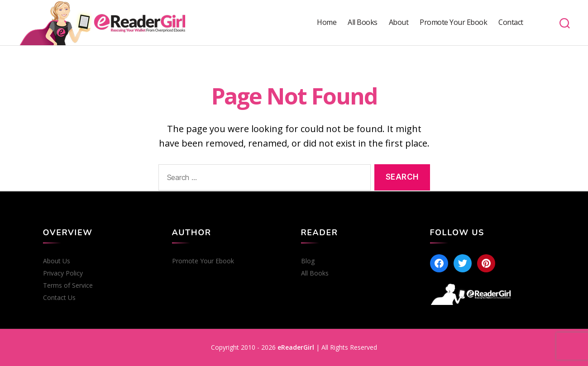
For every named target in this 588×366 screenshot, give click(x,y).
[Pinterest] (486, 263)
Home (327, 22)
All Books (363, 22)
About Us (57, 261)
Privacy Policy (63, 273)
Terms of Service (68, 285)
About (399, 22)
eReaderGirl (296, 347)
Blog (308, 261)
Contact (511, 22)
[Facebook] (439, 263)
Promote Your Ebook (453, 22)
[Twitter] (463, 263)
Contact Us (59, 298)
